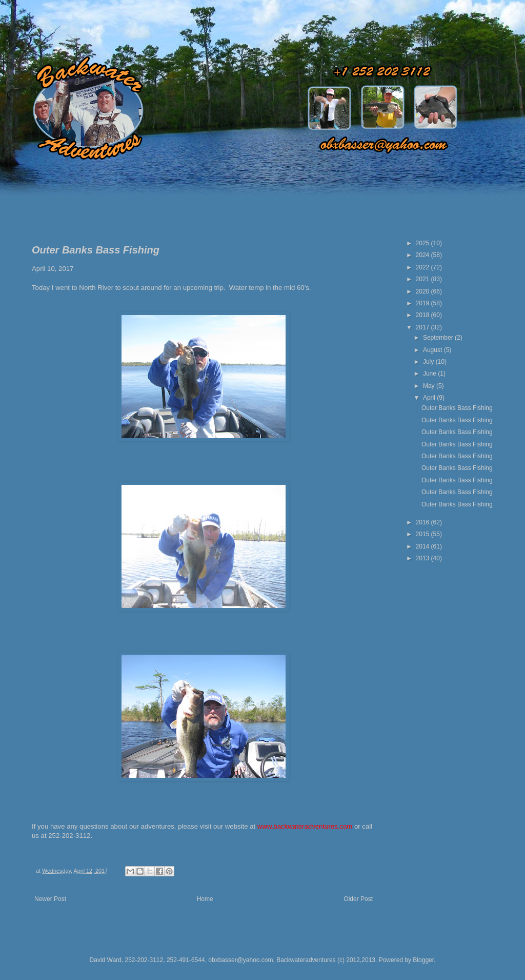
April (430, 398)
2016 (423, 522)
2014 (423, 546)
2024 (423, 255)
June (430, 374)
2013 (423, 558)
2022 (423, 267)
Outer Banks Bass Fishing (457, 408)
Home (205, 899)
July (429, 362)
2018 (423, 315)
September (439, 338)
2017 (423, 327)
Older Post (358, 899)
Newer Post (50, 899)
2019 (423, 303)
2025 (423, 243)
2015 (423, 534)
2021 (423, 279)
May (430, 386)
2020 (423, 291)
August (433, 350)
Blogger (423, 960)
